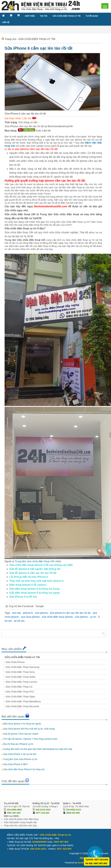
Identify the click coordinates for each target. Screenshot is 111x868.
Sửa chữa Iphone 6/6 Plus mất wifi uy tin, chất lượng (29, 729)
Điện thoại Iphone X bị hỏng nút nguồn (22, 724)
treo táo (16, 613)
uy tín (93, 617)
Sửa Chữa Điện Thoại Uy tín (55, 835)
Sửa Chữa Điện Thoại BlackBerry (23, 701)
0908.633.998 (73, 813)
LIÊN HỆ (6, 22)
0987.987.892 (14, 813)
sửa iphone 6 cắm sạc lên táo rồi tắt (70, 613)
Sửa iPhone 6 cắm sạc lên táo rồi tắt (38, 48)
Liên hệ (46, 131)
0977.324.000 (43, 813)
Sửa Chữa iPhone (15, 662)
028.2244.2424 (43, 810)
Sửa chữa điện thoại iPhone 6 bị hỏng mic (24, 769)
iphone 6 (28, 613)
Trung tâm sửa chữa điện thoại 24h (35, 561)
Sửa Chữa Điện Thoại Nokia (20, 677)
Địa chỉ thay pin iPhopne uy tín (18, 744)
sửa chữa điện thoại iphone (57, 617)
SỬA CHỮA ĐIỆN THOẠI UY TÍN (67, 16)
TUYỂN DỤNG (92, 16)
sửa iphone (41, 613)
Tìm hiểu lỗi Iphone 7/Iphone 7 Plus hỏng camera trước (30, 739)
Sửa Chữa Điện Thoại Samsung (22, 667)
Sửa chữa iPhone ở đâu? (15, 764)
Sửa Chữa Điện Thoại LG (19, 687)
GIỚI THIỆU (30, 16)
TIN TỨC (44, 16)
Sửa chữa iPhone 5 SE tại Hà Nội (20, 754)
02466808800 (40, 842)
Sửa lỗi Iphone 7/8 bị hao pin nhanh (21, 734)
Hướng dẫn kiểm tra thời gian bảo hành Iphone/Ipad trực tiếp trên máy (38, 749)
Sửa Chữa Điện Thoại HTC (20, 692)
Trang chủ (11, 39)
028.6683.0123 (74, 810)
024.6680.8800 (14, 810)
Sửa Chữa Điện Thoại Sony (20, 672)
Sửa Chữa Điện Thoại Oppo (20, 696)
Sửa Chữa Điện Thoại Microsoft (22, 706)
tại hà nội (19, 621)
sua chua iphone (30, 617)
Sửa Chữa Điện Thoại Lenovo (21, 682)
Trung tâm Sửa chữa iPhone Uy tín (20, 759)
